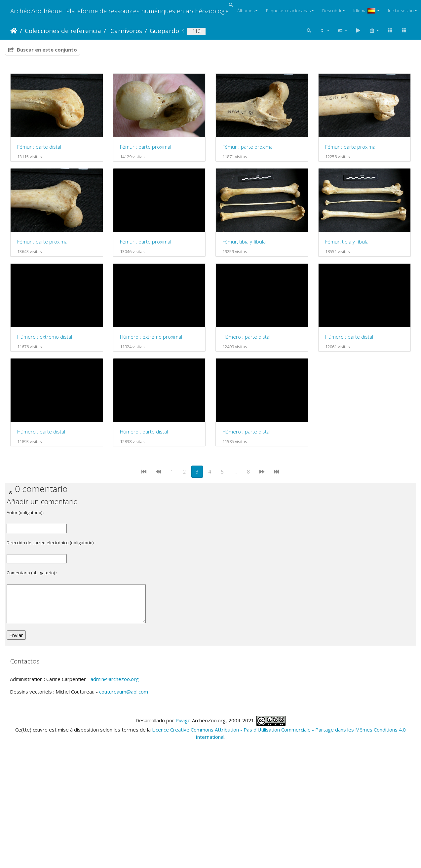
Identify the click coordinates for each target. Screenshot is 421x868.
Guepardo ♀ (168, 31)
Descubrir (332, 11)
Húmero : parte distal (145, 434)
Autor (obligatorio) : (25, 610)
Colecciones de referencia (63, 31)
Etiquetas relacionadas (288, 11)
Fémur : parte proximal (146, 147)
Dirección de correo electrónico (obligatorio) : (51, 640)
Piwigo (183, 818)
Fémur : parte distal (39, 147)
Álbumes (246, 11)
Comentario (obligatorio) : (32, 670)
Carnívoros (125, 31)
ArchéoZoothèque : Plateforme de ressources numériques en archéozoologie (119, 11)
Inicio (14, 31)
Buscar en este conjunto (43, 50)
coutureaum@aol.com (124, 789)
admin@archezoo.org (115, 777)
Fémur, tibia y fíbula (39, 338)
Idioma (365, 11)
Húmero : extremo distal (251, 338)
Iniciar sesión (401, 11)
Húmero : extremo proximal (48, 434)
